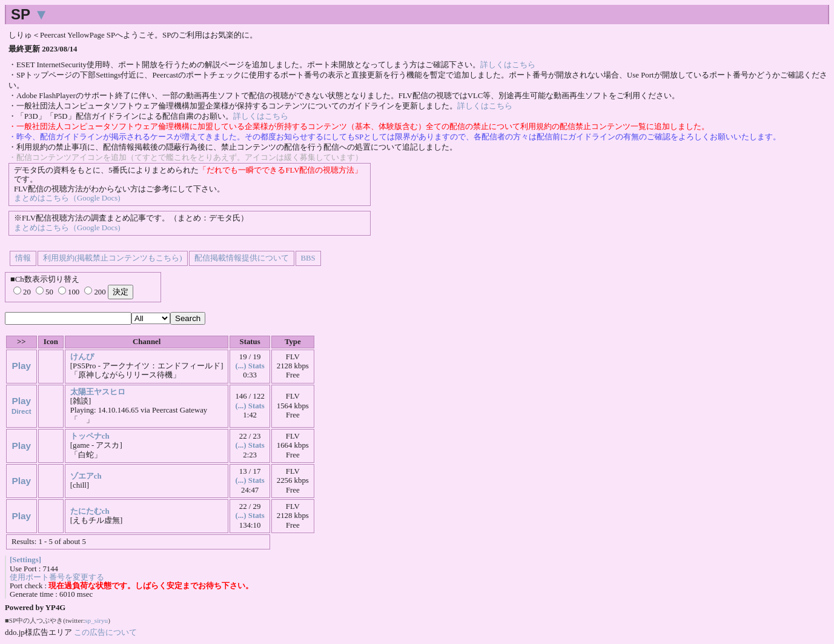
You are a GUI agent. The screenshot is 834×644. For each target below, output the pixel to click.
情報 (23, 258)
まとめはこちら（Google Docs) (67, 198)
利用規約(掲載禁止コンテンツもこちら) (113, 258)
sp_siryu (96, 620)
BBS (308, 258)
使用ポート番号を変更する (57, 577)
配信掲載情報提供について (242, 258)
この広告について (105, 632)
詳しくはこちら (508, 65)
